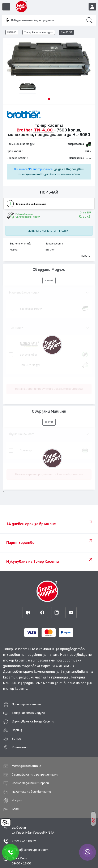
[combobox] (43, 20)
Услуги (17, 800)
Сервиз (17, 730)
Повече (85, 256)
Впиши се (21, 169)
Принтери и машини (26, 704)
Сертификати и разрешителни (35, 774)
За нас (16, 739)
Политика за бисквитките (31, 792)
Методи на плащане (26, 766)
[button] (49, 99)
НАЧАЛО (12, 32)
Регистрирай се (41, 169)
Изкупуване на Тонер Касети (33, 721)
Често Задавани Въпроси (30, 783)
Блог (15, 809)
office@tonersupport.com (30, 850)
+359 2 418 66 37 (24, 841)
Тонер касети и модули (39, 32)
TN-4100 (66, 32)
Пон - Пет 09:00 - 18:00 (21, 861)
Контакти (20, 747)
